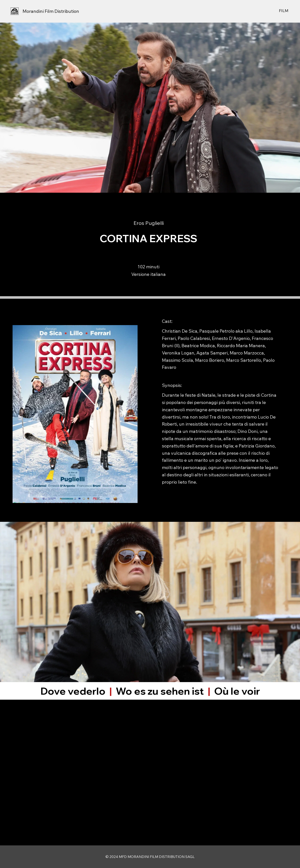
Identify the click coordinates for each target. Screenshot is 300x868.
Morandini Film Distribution (51, 11)
